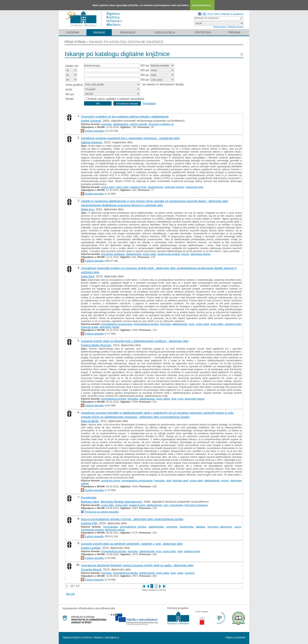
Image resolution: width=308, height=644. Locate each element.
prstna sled (121, 505)
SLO (210, 14)
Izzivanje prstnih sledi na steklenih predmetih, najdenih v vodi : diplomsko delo (132, 544)
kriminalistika (110, 527)
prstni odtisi (122, 187)
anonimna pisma (111, 481)
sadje (180, 573)
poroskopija (176, 505)
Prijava (235, 32)
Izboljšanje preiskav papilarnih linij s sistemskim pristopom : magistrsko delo (130, 138)
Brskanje (128, 32)
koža (192, 324)
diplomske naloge (200, 254)
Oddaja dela (165, 32)
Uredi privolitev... (202, 5)
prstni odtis (107, 505)
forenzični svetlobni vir (161, 124)
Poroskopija (89, 497)
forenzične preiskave (113, 254)
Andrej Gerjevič (91, 121)
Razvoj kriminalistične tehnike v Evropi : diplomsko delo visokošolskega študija (132, 519)
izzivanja (190, 573)
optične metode (139, 124)
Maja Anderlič (90, 421)
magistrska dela (194, 187)
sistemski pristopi (174, 187)
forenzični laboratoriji (220, 527)
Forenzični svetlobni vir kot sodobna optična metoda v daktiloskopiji (125, 116)
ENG (217, 14)
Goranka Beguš (91, 569)
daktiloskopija (121, 124)
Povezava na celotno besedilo (102, 512)
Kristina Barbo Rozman (96, 345)
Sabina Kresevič (92, 142)
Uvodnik (72, 32)
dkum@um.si (112, 638)
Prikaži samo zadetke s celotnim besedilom (116, 99)
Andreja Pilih (89, 523)
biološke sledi (181, 481)
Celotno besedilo (94, 131)
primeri (185, 254)
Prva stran (75, 42)
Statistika (203, 32)
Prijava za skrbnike (235, 638)
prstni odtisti (163, 399)
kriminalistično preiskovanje (117, 324)
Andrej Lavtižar (91, 548)
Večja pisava (220, 27)
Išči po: (70, 94)
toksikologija (187, 527)
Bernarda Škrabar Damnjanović (121, 502)
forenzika (106, 124)
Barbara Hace (90, 502)
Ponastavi (149, 103)
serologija (172, 527)
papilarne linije (138, 187)
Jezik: (69, 89)
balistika (200, 527)
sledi (174, 399)
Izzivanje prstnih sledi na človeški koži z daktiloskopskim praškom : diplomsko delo (135, 341)
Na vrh (70, 594)
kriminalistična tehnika (146, 324)
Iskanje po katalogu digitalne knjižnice (126, 42)
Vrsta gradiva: (74, 85)
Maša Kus (88, 209)
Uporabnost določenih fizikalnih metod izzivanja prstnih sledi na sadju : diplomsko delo (137, 565)
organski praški (89, 327)
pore (166, 505)
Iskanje (99, 32)
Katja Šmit (88, 276)
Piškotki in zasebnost (232, 14)
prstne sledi (108, 187)
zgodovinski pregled (169, 254)
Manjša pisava (236, 27)
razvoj (238, 527)
